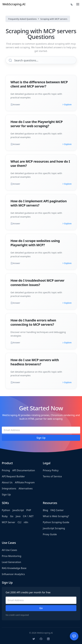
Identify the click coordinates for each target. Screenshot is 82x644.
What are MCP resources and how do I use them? (40, 163)
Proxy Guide (50, 534)
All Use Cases (9, 550)
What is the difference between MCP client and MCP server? (39, 84)
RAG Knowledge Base (14, 568)
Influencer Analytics (13, 574)
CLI (19, 522)
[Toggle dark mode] (72, 4)
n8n (26, 522)
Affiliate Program (25, 482)
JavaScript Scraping (54, 528)
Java (18, 516)
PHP (29, 510)
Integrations (9, 488)
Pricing (6, 470)
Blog (45, 510)
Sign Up (6, 495)
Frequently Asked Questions (22, 19)
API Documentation (24, 470)
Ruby (5, 516)
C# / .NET (28, 516)
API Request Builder (13, 476)
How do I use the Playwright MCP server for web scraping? (37, 124)
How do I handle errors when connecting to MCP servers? (33, 322)
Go (12, 516)
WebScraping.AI (14, 4)
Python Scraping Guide (56, 522)
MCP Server (9, 522)
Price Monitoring (12, 556)
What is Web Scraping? (56, 516)
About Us (7, 482)
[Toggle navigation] (78, 4)
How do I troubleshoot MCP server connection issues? (37, 282)
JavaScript (18, 510)
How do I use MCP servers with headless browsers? (35, 362)
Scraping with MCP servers (54, 19)
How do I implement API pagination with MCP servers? (39, 203)
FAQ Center (57, 510)
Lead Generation (11, 562)
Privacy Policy (51, 470)
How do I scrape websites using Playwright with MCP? (35, 243)
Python (6, 510)
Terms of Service (52, 476)
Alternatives (26, 488)
